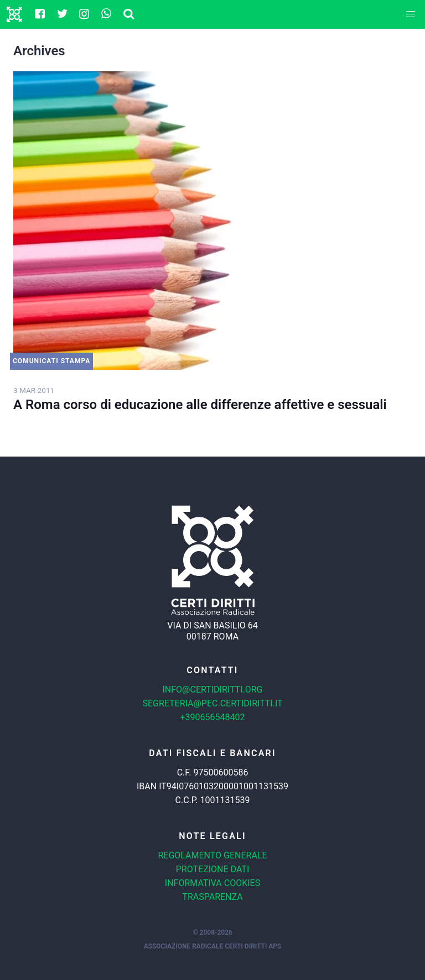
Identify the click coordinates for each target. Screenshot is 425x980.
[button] (411, 14)
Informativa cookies (212, 883)
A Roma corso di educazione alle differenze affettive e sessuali (200, 405)
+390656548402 (213, 717)
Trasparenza (212, 897)
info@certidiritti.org (212, 690)
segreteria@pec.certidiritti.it (212, 703)
